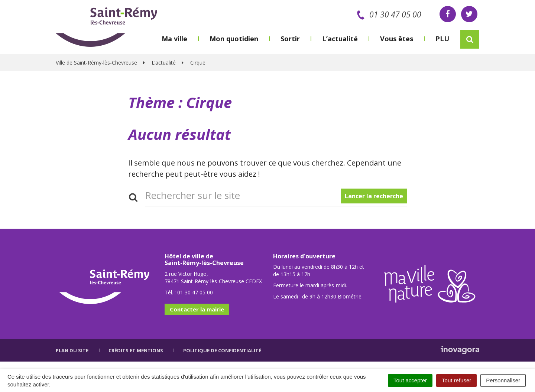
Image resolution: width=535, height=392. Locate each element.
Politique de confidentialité (222, 350)
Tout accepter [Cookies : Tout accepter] (410, 380)
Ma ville (174, 39)
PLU (442, 39)
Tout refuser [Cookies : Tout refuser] (456, 380)
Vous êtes (397, 39)
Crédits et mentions (136, 350)
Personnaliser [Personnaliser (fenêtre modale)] (503, 380)
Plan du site (72, 350)
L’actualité (340, 39)
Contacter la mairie (197, 309)
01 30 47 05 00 (388, 14)
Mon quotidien (234, 39)
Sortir (290, 39)
